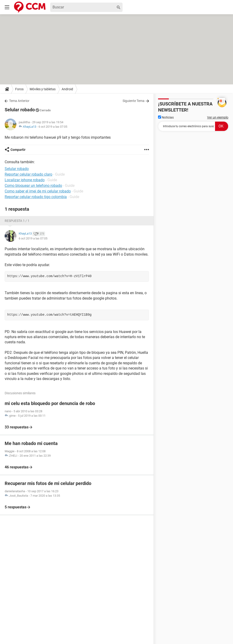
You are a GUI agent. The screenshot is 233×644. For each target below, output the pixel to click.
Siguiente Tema (134, 101)
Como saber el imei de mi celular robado (38, 191)
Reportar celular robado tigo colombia (36, 197)
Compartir (18, 150)
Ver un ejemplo (218, 117)
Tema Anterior (19, 101)
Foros (19, 89)
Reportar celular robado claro (28, 174)
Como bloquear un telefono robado (33, 186)
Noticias (166, 117)
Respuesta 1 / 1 (17, 221)
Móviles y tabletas (43, 89)
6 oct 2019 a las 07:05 (53, 127)
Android (67, 89)
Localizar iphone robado (25, 180)
